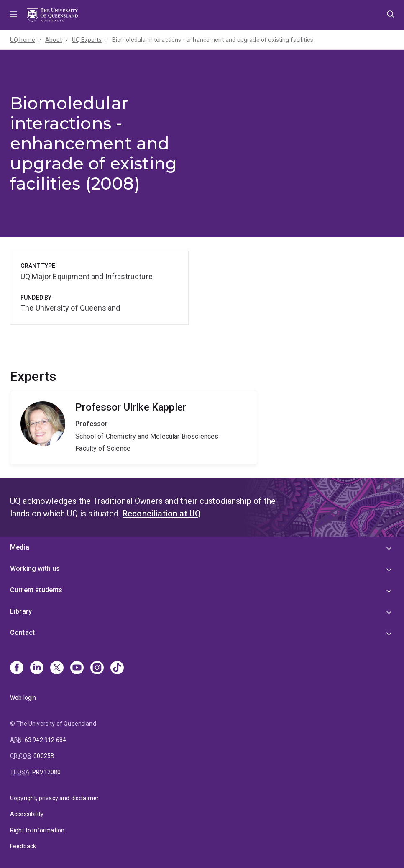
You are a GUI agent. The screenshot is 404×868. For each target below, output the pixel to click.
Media (20, 547)
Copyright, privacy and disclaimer (54, 798)
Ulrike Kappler (134, 428)
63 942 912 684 (45, 740)
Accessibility (27, 814)
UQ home (23, 40)
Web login (23, 698)
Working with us (35, 569)
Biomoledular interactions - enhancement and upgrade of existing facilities (213, 40)
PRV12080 (46, 772)
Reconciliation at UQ (162, 514)
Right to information (37, 830)
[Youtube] (77, 668)
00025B (44, 756)
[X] (57, 668)
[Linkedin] (37, 668)
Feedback (23, 846)
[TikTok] (117, 668)
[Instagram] (97, 668)
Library (21, 611)
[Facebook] (17, 668)
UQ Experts (87, 40)
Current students (36, 590)
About (54, 40)
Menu (13, 15)
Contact (22, 633)
